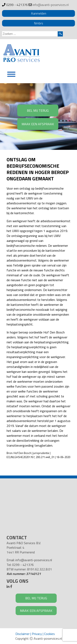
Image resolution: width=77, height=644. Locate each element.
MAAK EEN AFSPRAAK (38, 124)
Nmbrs (39, 23)
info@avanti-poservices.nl (51, 5)
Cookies (49, 634)
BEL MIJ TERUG (38, 110)
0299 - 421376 (17, 5)
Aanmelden (39, 13)
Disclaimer (22, 634)
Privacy (37, 634)
